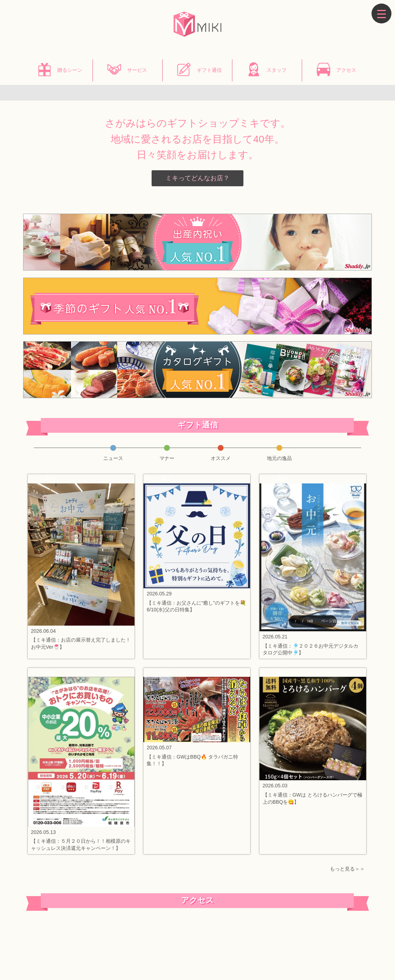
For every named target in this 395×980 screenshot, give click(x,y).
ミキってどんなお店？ (197, 178)
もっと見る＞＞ (347, 869)
